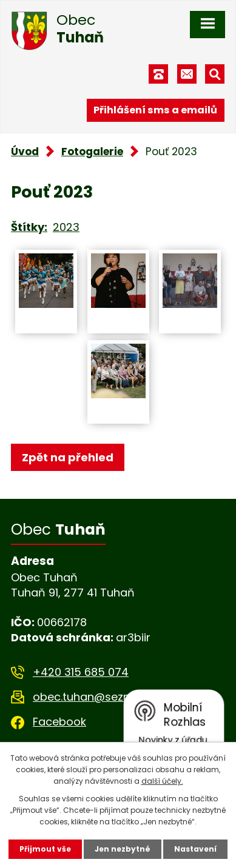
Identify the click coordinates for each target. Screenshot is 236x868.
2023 (66, 227)
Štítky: (29, 227)
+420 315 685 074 (81, 672)
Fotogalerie (92, 152)
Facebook (59, 722)
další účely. (162, 781)
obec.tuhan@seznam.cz (97, 697)
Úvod (25, 152)
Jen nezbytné (123, 849)
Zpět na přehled (68, 457)
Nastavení (195, 849)
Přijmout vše (45, 849)
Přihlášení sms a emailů (155, 110)
